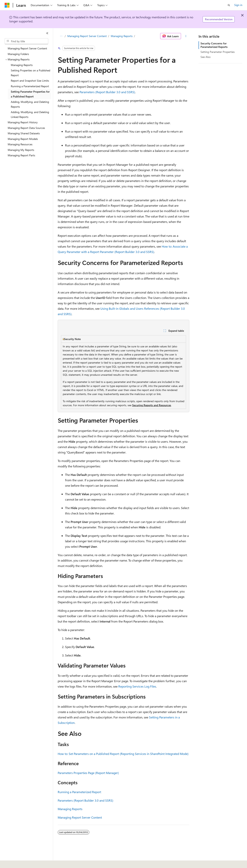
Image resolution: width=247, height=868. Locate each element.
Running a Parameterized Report (79, 792)
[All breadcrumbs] (61, 36)
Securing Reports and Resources (152, 405)
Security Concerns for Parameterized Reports (214, 45)
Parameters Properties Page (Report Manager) (88, 773)
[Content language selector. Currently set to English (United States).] (22, 862)
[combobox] (26, 41)
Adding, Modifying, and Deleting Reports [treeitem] (30, 104)
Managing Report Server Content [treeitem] (27, 48)
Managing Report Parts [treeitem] (21, 155)
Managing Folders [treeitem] (18, 54)
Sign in (238, 5)
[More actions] (186, 36)
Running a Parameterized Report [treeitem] (30, 86)
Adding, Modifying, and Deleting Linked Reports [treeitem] (30, 114)
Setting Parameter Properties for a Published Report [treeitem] (30, 94)
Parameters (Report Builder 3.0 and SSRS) (107, 92)
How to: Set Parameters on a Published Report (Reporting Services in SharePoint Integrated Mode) (123, 754)
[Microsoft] (7, 5)
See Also (206, 57)
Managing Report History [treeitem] (23, 122)
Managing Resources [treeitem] (20, 144)
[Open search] (229, 5)
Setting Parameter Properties (218, 52)
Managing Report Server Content (87, 36)
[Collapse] (47, 33)
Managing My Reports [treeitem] (21, 150)
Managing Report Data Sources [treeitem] (26, 128)
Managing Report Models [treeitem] (23, 139)
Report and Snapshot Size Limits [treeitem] (30, 81)
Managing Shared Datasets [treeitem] (24, 133)
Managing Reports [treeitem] (22, 65)
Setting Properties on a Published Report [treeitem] (30, 73)
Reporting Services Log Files (137, 686)
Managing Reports (122, 36)
